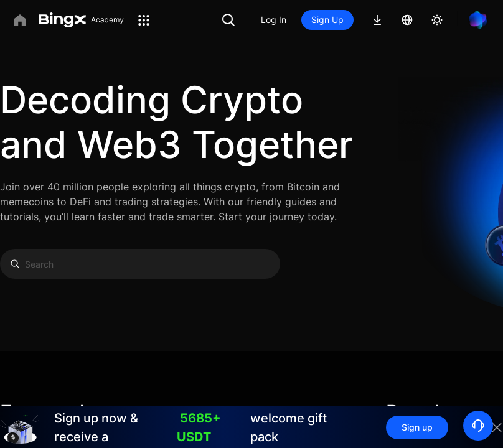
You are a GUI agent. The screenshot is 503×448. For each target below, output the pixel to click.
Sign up (417, 427)
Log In (274, 20)
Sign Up (327, 20)
